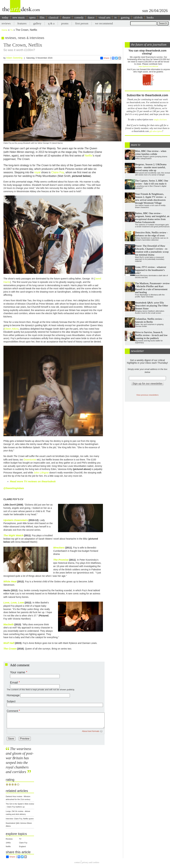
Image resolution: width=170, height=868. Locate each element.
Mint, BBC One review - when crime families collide (151, 152)
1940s (8, 843)
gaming (125, 17)
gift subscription (156, 131)
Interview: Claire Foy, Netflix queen (20, 819)
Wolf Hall (9, 643)
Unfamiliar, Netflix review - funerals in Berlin (149, 320)
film (42, 17)
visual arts (104, 17)
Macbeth (9, 624)
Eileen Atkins (11, 329)
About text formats (91, 731)
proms (65, 23)
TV (20, 839)
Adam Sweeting (14, 58)
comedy (79, 17)
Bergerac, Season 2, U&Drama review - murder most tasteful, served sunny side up (151, 167)
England (22, 846)
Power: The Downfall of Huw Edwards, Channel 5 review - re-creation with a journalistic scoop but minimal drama (152, 250)
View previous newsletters (147, 395)
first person (82, 23)
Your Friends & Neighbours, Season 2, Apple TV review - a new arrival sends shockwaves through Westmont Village (151, 198)
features (22, 23)
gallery (37, 23)
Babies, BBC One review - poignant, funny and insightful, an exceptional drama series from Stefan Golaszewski (152, 218)
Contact (77, 862)
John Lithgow (41, 473)
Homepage (13, 695)
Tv (12, 30)
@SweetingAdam (14, 488)
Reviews (9, 839)
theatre (66, 17)
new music (19, 17)
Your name (18, 672)
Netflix (89, 155)
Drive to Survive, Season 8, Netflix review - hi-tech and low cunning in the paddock (151, 335)
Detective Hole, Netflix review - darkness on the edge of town (151, 234)
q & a (51, 23)
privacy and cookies (91, 862)
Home (5, 30)
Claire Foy (58, 172)
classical (53, 17)
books (150, 17)
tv (116, 17)
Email (14, 682)
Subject (11, 701)
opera (32, 17)
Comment (12, 711)
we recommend (104, 23)
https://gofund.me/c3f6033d (148, 66)
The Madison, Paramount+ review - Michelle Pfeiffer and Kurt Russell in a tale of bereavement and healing (152, 288)
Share (105, 58)
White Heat (10, 581)
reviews (6, 23)
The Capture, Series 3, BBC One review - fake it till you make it (152, 182)
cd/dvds (138, 17)
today (5, 17)
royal (37, 172)
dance (91, 17)
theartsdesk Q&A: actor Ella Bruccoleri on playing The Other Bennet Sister (152, 305)
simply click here (160, 120)
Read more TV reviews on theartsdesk (33, 481)
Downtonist (30, 460)
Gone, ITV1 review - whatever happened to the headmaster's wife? (151, 270)
